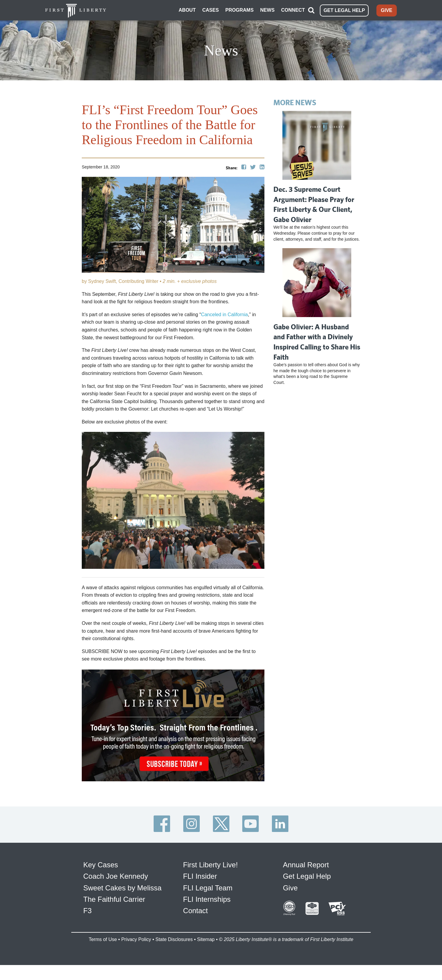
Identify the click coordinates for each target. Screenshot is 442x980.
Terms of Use (103, 939)
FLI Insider (200, 876)
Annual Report (306, 865)
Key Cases (101, 865)
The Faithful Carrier (114, 899)
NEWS (267, 10)
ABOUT (187, 10)
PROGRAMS (240, 10)
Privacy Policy (136, 939)
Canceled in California (224, 315)
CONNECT (293, 10)
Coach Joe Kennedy (116, 876)
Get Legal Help (307, 876)
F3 (87, 911)
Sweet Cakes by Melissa (122, 888)
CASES (210, 10)
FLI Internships (207, 899)
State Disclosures (174, 939)
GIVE (387, 10)
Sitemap (206, 939)
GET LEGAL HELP (344, 10)
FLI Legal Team (208, 888)
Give (290, 888)
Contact (195, 911)
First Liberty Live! (210, 865)
